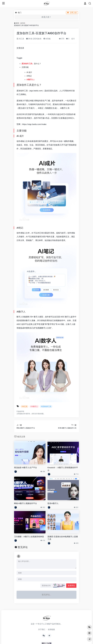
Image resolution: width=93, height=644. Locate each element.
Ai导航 (47, 39)
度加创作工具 (27, 64)
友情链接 (51, 629)
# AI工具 (24, 406)
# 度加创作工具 (46, 406)
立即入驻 (72, 13)
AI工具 (23, 23)
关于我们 (42, 629)
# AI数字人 (34, 406)
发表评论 (71, 586)
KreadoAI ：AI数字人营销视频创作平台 (63, 469)
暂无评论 (23, 547)
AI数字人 (30, 80)
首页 (17, 23)
